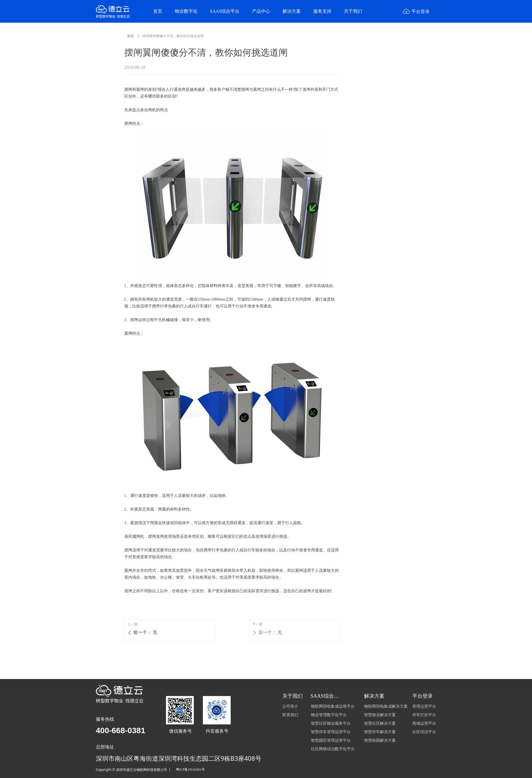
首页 (131, 36)
